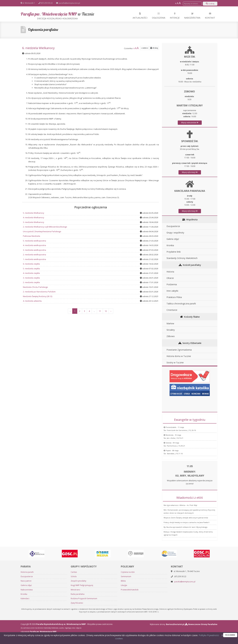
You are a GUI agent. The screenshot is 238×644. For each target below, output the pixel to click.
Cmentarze (172, 310)
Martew (170, 323)
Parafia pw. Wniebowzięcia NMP (57, 16)
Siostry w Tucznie (175, 362)
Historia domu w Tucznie (179, 356)
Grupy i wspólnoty (175, 233)
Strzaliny (171, 330)
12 (106, 311)
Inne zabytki (172, 291)
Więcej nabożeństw (190, 123)
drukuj (154, 48)
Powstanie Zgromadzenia (179, 350)
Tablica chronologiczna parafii (181, 304)
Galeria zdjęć (173, 239)
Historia (170, 272)
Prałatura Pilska (174, 297)
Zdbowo (171, 336)
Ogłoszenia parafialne (44, 30)
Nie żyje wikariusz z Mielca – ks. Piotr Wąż (180, 540)
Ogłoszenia (159, 16)
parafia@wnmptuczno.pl (69, 3)
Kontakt (210, 16)
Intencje (175, 16)
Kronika (170, 245)
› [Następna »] (111, 311)
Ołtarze (170, 278)
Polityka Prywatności (209, 635)
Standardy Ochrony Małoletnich (182, 258)
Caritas (74, 631)
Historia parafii (27, 631)
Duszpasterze (173, 226)
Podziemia (172, 284)
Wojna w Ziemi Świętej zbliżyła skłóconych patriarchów (186, 552)
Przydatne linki (174, 252)
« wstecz (144, 48)
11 (100, 311)
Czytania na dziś (128, 631)
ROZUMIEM (230, 635)
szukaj (210, 3)
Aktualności (140, 16)
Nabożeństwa (192, 16)
